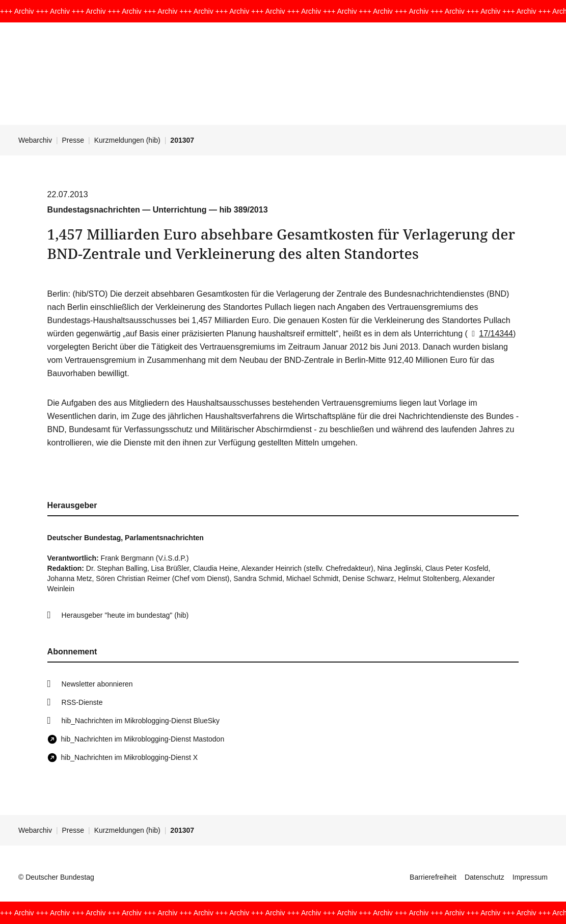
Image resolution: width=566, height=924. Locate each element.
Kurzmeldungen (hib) (127, 140)
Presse (73, 140)
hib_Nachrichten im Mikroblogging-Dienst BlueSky (141, 721)
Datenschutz (484, 877)
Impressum (530, 877)
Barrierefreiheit (433, 877)
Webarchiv (35, 140)
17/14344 (490, 334)
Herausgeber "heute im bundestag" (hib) (125, 615)
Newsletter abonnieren (97, 684)
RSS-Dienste (82, 702)
